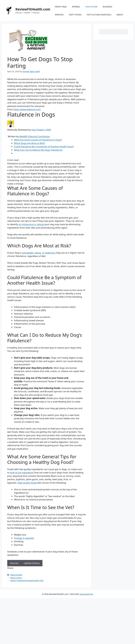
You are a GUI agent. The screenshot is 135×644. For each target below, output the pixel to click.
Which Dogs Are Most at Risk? (29, 143)
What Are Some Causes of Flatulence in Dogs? (38, 140)
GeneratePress (86, 594)
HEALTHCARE (91, 7)
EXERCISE (59, 15)
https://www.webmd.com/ (27, 109)
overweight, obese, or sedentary (39, 253)
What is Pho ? (16, 578)
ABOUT (120, 15)
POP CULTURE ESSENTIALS (99, 15)
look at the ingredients (22, 473)
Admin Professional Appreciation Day (27, 580)
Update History (32, 563)
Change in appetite (24, 538)
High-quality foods (27, 483)
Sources (14, 563)
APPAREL (76, 7)
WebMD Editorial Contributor (35, 136)
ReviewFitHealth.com (33, 9)
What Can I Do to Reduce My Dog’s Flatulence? (38, 150)
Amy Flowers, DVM (41, 130)
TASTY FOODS (75, 15)
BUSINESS (107, 7)
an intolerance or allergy (31, 224)
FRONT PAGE (61, 7)
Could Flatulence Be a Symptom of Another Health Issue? (44, 146)
